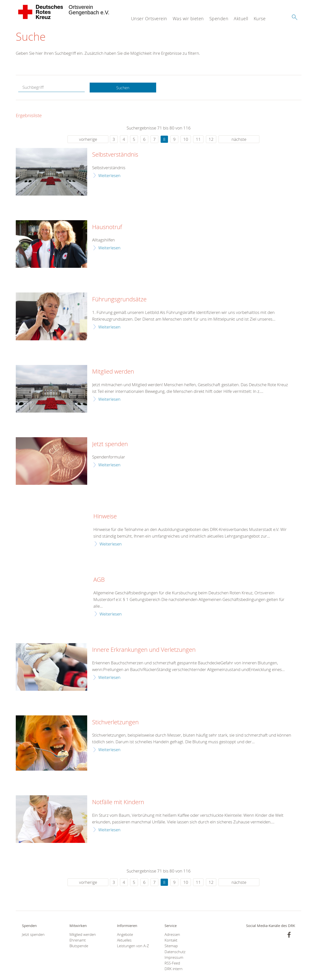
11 (198, 139)
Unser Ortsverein (149, 18)
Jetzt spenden (110, 444)
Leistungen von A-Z (133, 946)
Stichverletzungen (115, 723)
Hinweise (105, 517)
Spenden (219, 18)
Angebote (125, 935)
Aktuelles (124, 941)
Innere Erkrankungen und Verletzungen (144, 650)
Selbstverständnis (115, 155)
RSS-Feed (172, 964)
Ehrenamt (78, 941)
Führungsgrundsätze (119, 300)
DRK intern (174, 969)
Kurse (260, 18)
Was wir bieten (188, 18)
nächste (239, 139)
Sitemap (171, 946)
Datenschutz (175, 952)
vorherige (88, 139)
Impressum (174, 958)
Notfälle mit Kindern (118, 802)
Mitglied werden (113, 372)
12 (211, 139)
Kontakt (171, 941)
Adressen (172, 935)
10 (186, 139)
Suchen (123, 88)
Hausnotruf (107, 227)
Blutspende (79, 946)
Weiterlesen (109, 176)
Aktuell (241, 18)
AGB (99, 580)
